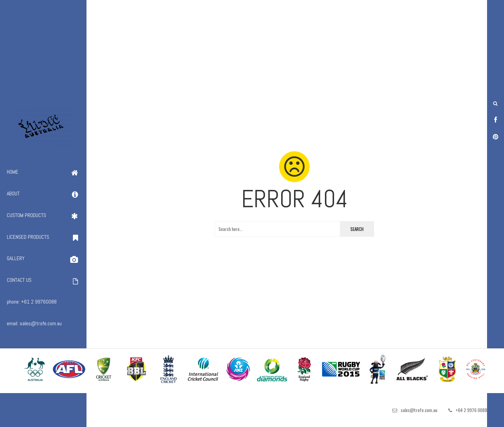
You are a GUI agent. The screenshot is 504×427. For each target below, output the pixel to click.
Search (357, 229)
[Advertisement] (203, 47)
